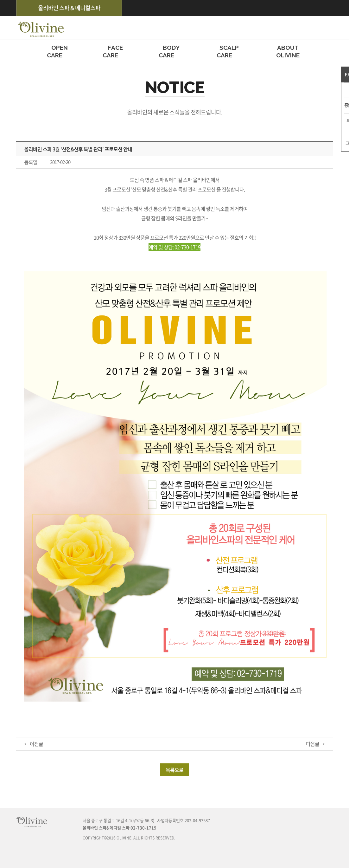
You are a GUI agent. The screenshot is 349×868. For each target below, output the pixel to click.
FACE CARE (115, 50)
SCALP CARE (229, 50)
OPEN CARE (59, 50)
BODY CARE (171, 50)
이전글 (36, 744)
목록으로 (174, 770)
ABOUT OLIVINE (288, 50)
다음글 (313, 744)
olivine (40, 28)
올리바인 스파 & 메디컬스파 (69, 8)
